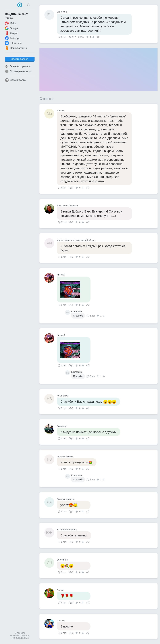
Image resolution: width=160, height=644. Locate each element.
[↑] (88, 37)
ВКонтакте (13, 43)
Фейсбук (12, 38)
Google (11, 28)
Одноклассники (16, 48)
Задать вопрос (20, 59)
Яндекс (12, 33)
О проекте (20, 633)
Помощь (25, 635)
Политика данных (20, 638)
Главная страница (18, 67)
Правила (15, 635)
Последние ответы (18, 71)
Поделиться (98, 37)
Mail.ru (11, 23)
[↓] (93, 37)
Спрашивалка (15, 80)
